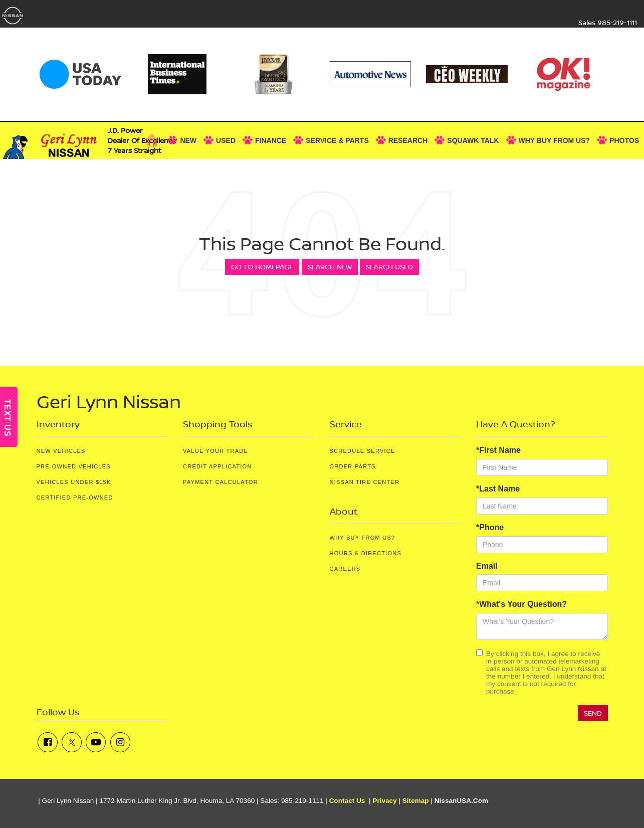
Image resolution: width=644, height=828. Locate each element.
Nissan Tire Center (365, 482)
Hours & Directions (366, 553)
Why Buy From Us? (363, 538)
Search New (330, 267)
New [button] (188, 140)
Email (487, 566)
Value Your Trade (216, 451)
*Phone (490, 527)
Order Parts (353, 466)
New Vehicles (61, 451)
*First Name (498, 450)
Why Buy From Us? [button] (555, 140)
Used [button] (226, 140)
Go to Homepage (262, 267)
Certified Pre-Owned (75, 498)
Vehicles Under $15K (74, 482)
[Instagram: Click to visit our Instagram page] (120, 742)
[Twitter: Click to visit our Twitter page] (72, 742)
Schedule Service (363, 451)
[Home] (154, 140)
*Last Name (498, 489)
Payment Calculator (221, 482)
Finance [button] (271, 140)
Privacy (384, 801)
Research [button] (408, 140)
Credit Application (218, 466)
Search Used (389, 267)
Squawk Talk (473, 140)
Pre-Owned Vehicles (74, 466)
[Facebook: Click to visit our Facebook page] (48, 742)
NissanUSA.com (461, 801)
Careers (345, 569)
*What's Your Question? (521, 604)
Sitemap (416, 801)
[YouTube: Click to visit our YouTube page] (96, 742)
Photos (624, 140)
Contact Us (347, 801)
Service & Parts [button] (337, 140)
